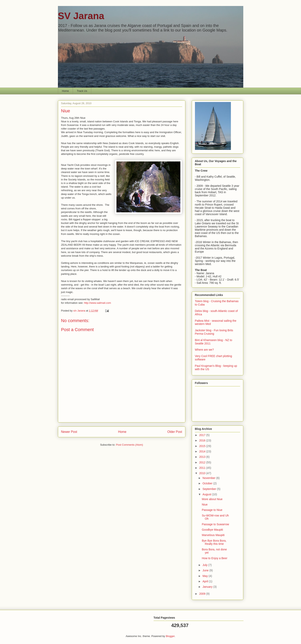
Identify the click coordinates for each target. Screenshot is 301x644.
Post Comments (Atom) (130, 445)
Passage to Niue (212, 510)
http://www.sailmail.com (97, 303)
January (208, 587)
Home (65, 91)
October (208, 483)
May (206, 576)
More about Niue (212, 499)
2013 (203, 457)
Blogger (170, 636)
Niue (205, 505)
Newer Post (69, 432)
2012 (203, 462)
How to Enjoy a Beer (215, 558)
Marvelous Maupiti (213, 535)
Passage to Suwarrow (215, 524)
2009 (203, 594)
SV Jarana (81, 16)
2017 (203, 435)
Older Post (175, 432)
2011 (203, 468)
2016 (203, 440)
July (205, 565)
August (207, 494)
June (206, 570)
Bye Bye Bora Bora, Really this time (214, 542)
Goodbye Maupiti (212, 530)
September (210, 489)
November (209, 478)
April (206, 581)
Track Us (82, 91)
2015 (203, 446)
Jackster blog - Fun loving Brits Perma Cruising (214, 332)
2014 (203, 451)
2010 (203, 473)
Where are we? (204, 350)
